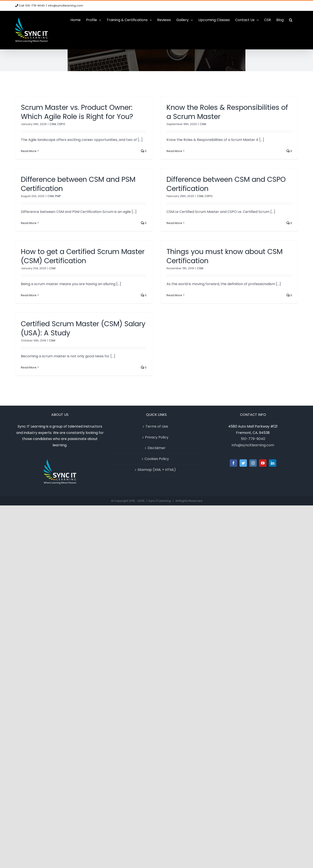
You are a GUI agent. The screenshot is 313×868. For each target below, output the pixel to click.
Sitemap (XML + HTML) (157, 470)
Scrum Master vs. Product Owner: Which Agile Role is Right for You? (77, 112)
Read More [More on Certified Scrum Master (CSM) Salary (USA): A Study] (29, 367)
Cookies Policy (157, 459)
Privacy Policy (157, 437)
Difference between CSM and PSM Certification (78, 184)
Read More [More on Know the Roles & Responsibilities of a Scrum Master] (174, 151)
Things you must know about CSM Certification (225, 256)
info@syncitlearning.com (66, 6)
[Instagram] (253, 463)
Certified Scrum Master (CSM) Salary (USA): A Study (83, 328)
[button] (291, 20)
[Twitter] (243, 463)
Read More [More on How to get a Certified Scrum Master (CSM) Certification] (29, 295)
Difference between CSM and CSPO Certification (226, 184)
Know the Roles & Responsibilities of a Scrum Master (227, 112)
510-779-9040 (253, 439)
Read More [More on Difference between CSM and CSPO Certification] (174, 223)
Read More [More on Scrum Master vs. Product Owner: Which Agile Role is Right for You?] (29, 151)
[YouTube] (263, 463)
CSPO (61, 124)
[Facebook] (233, 463)
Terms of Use (157, 426)
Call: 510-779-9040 (32, 6)
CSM (53, 124)
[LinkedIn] (273, 463)
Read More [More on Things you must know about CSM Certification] (174, 295)
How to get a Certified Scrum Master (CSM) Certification (83, 256)
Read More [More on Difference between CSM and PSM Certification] (29, 223)
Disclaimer (157, 448)
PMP (58, 196)
